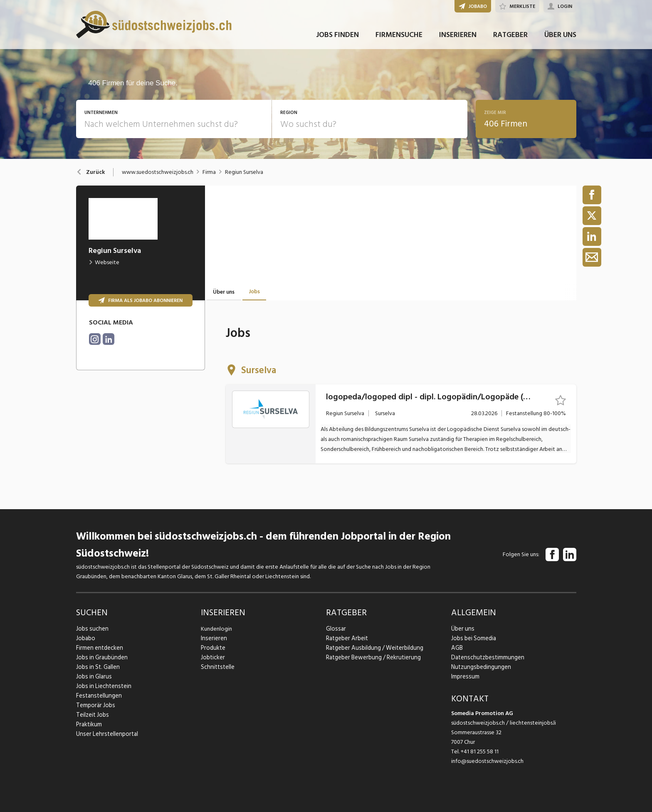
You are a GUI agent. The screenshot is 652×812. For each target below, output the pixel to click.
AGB (457, 648)
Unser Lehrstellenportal (105, 734)
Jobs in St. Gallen (97, 667)
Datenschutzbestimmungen (485, 657)
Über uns (462, 629)
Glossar (335, 629)
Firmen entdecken (99, 648)
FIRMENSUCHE (399, 41)
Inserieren (213, 638)
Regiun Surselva (244, 172)
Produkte (213, 648)
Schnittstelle (217, 667)
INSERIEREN (458, 41)
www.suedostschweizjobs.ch (158, 172)
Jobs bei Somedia (473, 638)
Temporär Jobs (94, 705)
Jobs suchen (91, 629)
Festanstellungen (97, 696)
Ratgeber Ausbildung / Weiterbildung (372, 648)
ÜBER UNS (560, 41)
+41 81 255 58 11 (480, 751)
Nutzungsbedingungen (479, 667)
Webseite (104, 262)
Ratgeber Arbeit (346, 638)
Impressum (464, 677)
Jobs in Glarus (93, 677)
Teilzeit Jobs (92, 715)
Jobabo (86, 638)
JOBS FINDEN (337, 41)
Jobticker (213, 657)
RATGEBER (510, 41)
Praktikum (89, 724)
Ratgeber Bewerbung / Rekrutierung (371, 657)
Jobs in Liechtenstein (102, 686)
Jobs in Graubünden (100, 657)
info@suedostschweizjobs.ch (487, 761)
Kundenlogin (216, 629)
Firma (209, 172)
